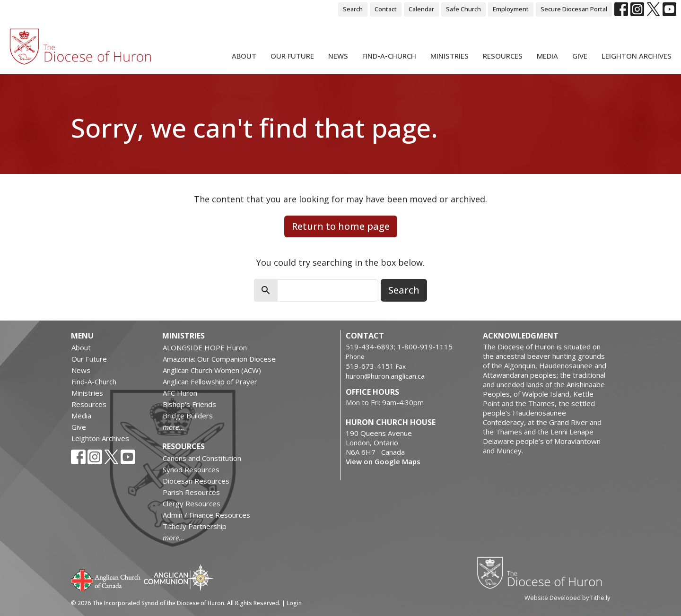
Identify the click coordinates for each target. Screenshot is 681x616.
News (338, 56)
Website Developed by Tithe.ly (567, 598)
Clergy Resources (192, 503)
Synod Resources (191, 469)
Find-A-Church (389, 56)
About (244, 56)
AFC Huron (180, 393)
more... (174, 427)
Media (547, 56)
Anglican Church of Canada (106, 579)
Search (353, 9)
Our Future (292, 56)
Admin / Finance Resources (206, 515)
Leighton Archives (637, 56)
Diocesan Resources (196, 481)
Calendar (421, 9)
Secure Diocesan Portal (574, 9)
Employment (511, 9)
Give (580, 56)
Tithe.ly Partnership (195, 526)
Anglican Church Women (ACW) (212, 370)
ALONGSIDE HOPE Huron (205, 347)
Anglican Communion (179, 577)
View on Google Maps (383, 461)
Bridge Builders (188, 416)
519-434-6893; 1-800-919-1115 (399, 347)
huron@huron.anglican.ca (385, 376)
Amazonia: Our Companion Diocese (219, 359)
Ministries (450, 56)
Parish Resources (191, 492)
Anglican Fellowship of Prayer (210, 382)
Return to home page (341, 226)
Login (294, 603)
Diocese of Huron (543, 573)
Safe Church (463, 9)
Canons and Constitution (202, 458)
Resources (503, 56)
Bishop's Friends (189, 404)
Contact (386, 9)
